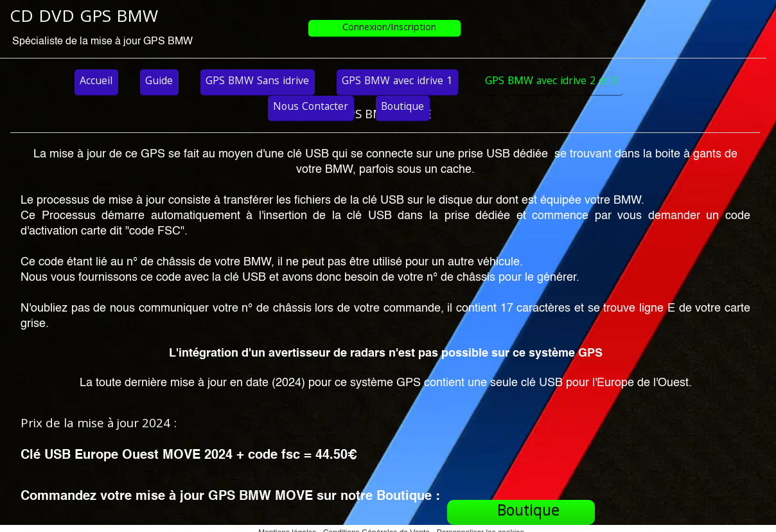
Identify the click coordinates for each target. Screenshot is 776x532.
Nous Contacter (311, 108)
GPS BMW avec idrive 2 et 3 (551, 82)
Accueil (96, 82)
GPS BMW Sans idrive (257, 82)
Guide (159, 82)
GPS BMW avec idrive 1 (397, 82)
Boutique (402, 108)
